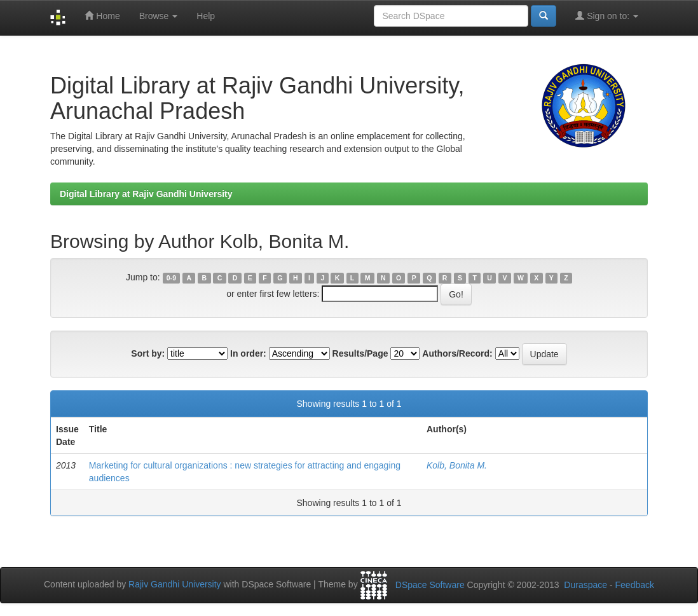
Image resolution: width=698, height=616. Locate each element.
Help (206, 16)
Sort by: (148, 353)
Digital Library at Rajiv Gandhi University (146, 194)
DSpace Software (430, 585)
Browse (159, 16)
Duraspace (585, 585)
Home (102, 16)
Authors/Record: (457, 353)
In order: (248, 353)
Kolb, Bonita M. (457, 465)
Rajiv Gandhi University (175, 584)
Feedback (635, 585)
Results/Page (360, 353)
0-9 (171, 278)
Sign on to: (607, 16)
